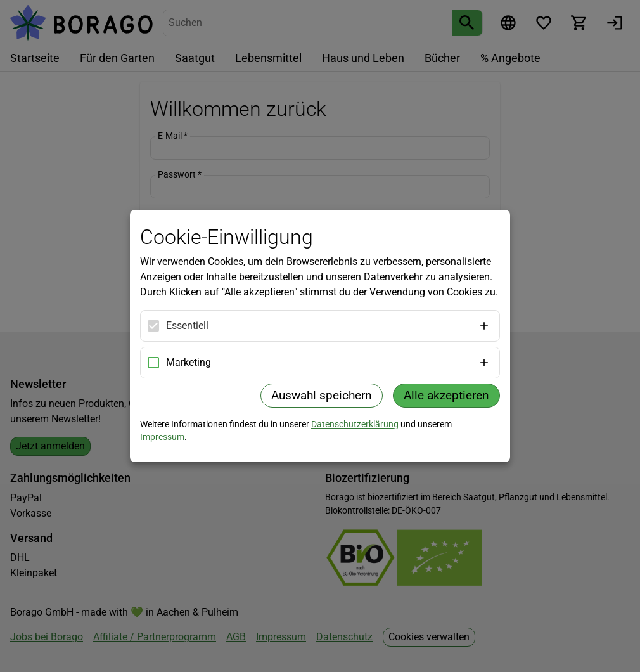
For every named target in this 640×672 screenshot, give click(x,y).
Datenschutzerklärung (355, 424)
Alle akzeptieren (446, 395)
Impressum (162, 437)
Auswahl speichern (322, 395)
